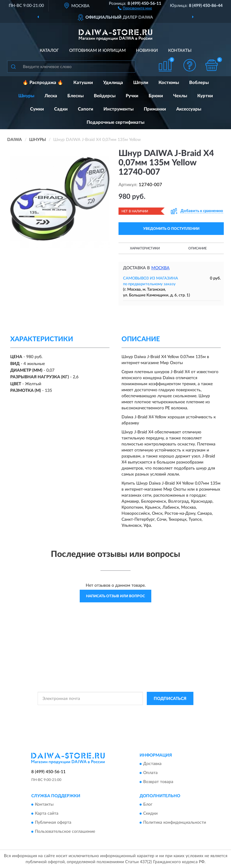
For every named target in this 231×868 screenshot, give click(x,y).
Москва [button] (160, 268)
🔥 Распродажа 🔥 (43, 83)
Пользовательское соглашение (65, 832)
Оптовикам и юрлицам (97, 51)
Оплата (150, 773)
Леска (51, 96)
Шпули (141, 83)
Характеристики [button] (145, 248)
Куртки (205, 96)
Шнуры (26, 96)
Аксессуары (189, 109)
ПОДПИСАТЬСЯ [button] (170, 699)
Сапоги (86, 109)
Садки (61, 109)
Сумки (37, 109)
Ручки (132, 96)
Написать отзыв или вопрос (115, 596)
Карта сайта (47, 814)
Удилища (113, 83)
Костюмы (169, 83)
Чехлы (180, 96)
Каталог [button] (49, 51)
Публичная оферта (53, 823)
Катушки (83, 83)
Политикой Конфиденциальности (145, 712)
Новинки (147, 51)
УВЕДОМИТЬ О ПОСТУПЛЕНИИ (171, 229)
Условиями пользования (111, 717)
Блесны (75, 96)
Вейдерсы (105, 96)
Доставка (152, 764)
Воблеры (199, 83)
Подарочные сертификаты (115, 122)
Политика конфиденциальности (175, 823)
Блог (148, 805)
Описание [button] (197, 248)
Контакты (180, 51)
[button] (135, 8)
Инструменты (119, 109)
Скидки (150, 814)
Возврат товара (158, 782)
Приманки (155, 109)
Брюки (156, 96)
